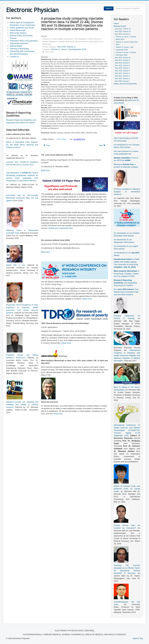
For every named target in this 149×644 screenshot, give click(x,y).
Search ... (114, 6)
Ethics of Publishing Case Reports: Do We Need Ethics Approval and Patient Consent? (22, 145)
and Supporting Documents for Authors (125, 283)
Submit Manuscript (18, 30)
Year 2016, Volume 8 (122, 65)
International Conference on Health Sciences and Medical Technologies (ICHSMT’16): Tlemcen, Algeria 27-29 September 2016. (127, 430)
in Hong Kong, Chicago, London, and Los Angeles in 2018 (127, 274)
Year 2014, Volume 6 (122, 63)
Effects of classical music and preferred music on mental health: (127, 489)
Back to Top (138, 638)
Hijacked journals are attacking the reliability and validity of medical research (22, 405)
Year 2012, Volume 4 (122, 73)
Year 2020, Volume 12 (123, 31)
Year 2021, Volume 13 (123, 29)
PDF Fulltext (62, 139)
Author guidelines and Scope (22, 28)
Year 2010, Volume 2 (122, 78)
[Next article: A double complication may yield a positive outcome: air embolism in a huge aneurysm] (102, 145)
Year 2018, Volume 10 (123, 58)
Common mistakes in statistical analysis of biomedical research (127, 192)
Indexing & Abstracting (19, 49)
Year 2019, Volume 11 (66, 47)
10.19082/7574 (79, 139)
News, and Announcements (125, 84)
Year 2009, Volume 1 (122, 81)
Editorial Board (16, 46)
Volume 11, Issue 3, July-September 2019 (69, 49)
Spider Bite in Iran (16, 265)
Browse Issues (120, 26)
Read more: (87, 299)
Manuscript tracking (18, 33)
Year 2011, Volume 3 (122, 76)
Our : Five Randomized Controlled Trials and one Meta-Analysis (126, 292)
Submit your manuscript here (61, 228)
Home (116, 23)
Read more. (46, 170)
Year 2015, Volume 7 (122, 68)
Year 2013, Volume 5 (122, 71)
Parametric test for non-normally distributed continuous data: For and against (22, 198)
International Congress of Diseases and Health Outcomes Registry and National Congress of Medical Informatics (127, 355)
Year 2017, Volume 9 (122, 60)
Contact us (14, 56)
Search (109, 8)
